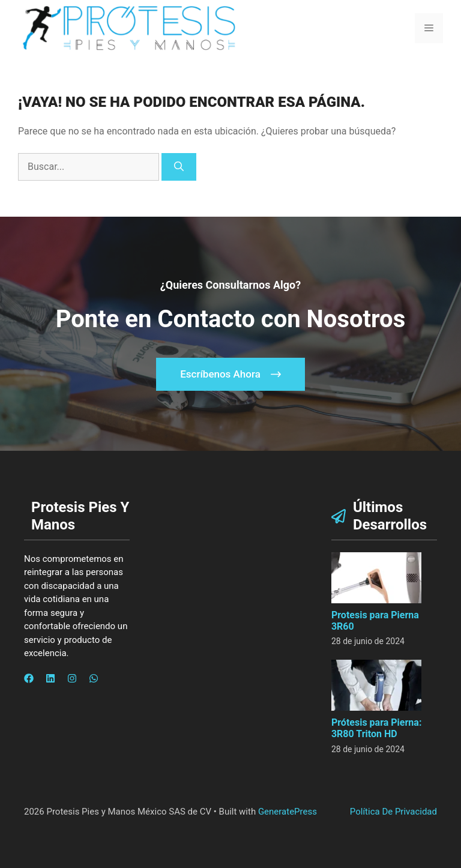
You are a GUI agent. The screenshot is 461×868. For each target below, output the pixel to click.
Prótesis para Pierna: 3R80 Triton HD (376, 728)
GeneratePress (288, 812)
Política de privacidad (393, 812)
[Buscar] (179, 167)
